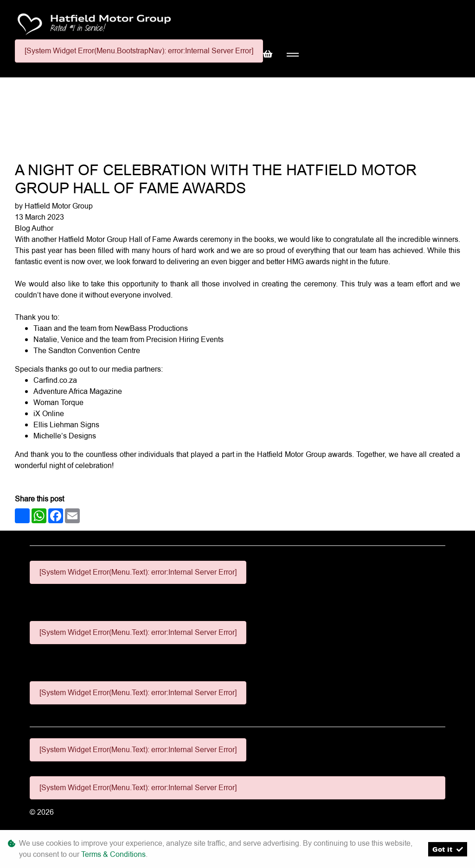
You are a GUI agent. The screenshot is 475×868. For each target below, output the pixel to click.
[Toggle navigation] (292, 55)
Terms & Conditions (113, 854)
